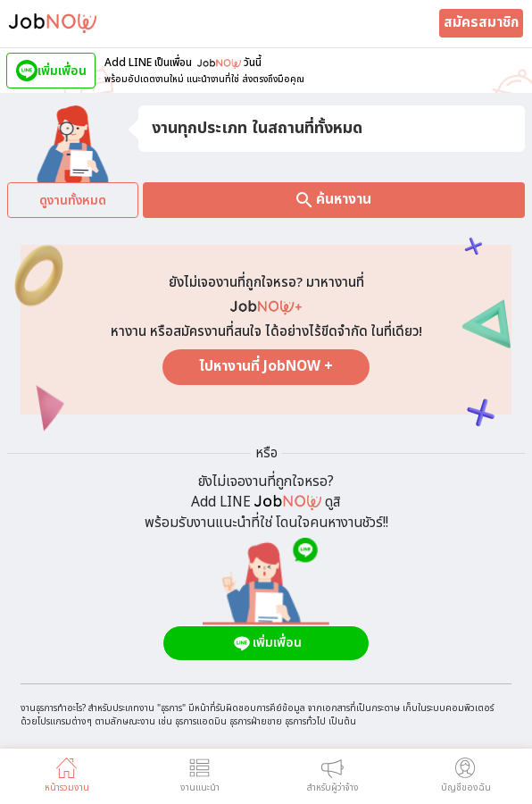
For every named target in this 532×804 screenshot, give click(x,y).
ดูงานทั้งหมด (73, 201)
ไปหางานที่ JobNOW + (266, 367)
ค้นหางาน (334, 200)
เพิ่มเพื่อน (266, 643)
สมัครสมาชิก (481, 23)
